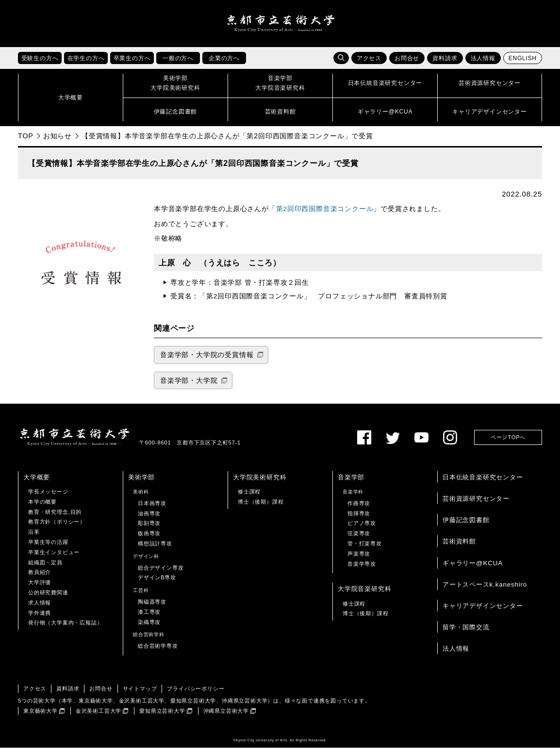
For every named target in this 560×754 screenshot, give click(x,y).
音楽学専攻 (362, 570)
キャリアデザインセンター (483, 612)
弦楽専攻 (359, 540)
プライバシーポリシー (196, 694)
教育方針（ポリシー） (57, 528)
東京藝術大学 (41, 717)
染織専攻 (149, 628)
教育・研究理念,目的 (55, 518)
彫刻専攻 (149, 529)
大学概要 (37, 483)
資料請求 (445, 65)
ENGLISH (523, 65)
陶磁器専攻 (152, 607)
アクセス (369, 65)
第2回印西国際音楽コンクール (325, 215)
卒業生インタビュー (54, 558)
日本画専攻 (152, 509)
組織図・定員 (45, 568)
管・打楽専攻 (365, 549)
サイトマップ (140, 694)
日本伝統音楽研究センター (483, 483)
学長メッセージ (48, 497)
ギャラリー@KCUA (473, 569)
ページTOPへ (508, 443)
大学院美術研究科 (260, 483)
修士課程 (249, 497)
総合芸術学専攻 (158, 652)
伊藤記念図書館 (466, 526)
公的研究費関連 (48, 598)
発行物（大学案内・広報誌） (65, 629)
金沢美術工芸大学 (99, 717)
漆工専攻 (149, 618)
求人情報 (40, 608)
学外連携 (40, 619)
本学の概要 (42, 508)
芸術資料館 (459, 548)
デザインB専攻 (157, 584)
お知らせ (58, 142)
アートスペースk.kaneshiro (485, 590)
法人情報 (483, 65)
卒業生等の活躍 (48, 548)
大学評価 (40, 589)
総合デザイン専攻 (161, 574)
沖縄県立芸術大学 (226, 717)
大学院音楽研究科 (364, 595)
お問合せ (407, 65)
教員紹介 (40, 578)
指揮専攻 (359, 519)
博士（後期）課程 (261, 508)
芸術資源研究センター (476, 504)
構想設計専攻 (155, 549)
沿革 (34, 538)
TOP (26, 142)
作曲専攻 (359, 509)
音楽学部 (351, 483)
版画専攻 (149, 540)
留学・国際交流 (466, 633)
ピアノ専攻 (362, 529)
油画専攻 (149, 519)
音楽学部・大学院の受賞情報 (207, 361)
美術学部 (141, 483)
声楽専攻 (359, 559)
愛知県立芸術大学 (162, 717)
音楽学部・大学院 (189, 386)
